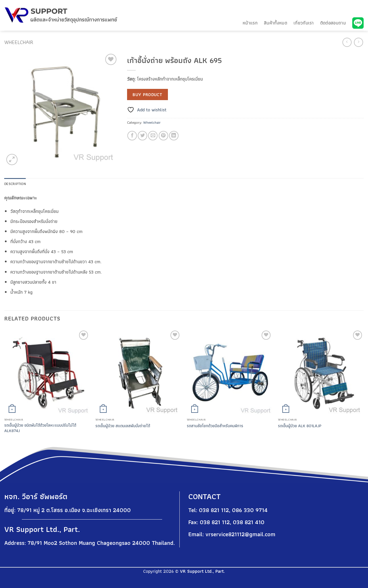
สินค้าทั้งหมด (276, 23)
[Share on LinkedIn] (174, 136)
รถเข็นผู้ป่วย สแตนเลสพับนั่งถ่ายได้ (123, 426)
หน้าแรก (250, 23)
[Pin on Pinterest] (163, 136)
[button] (12, 160)
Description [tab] (15, 184)
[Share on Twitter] (142, 136)
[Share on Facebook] (132, 136)
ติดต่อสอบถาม (333, 23)
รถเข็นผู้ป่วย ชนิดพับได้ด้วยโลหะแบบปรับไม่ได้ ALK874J (40, 428)
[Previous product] (358, 42)
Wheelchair (19, 42)
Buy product (147, 94)
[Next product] (347, 42)
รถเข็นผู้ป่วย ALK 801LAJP (300, 426)
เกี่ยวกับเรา (304, 23)
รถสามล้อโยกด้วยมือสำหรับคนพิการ (215, 426)
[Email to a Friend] (153, 136)
